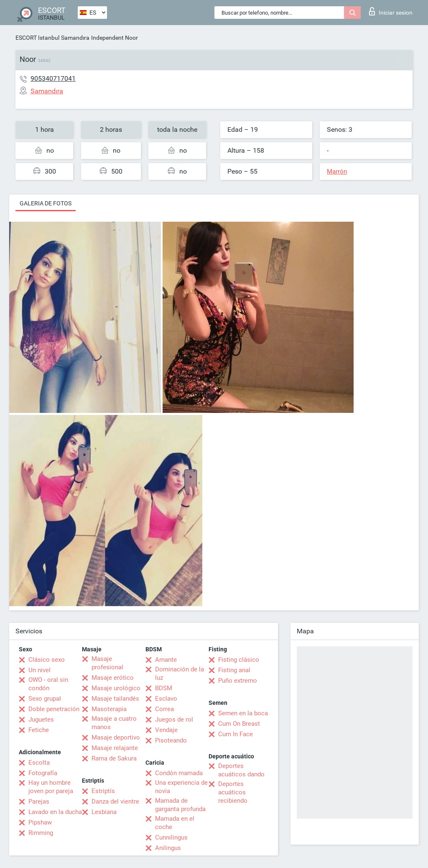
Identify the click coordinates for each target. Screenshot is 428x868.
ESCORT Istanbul (37, 38)
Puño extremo (238, 681)
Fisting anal (234, 670)
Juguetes (41, 719)
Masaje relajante (115, 748)
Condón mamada (179, 773)
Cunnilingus (171, 837)
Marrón (337, 172)
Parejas (39, 801)
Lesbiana (104, 812)
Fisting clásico (239, 660)
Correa (164, 709)
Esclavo (166, 699)
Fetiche (39, 730)
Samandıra (75, 38)
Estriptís (103, 791)
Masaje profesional (107, 663)
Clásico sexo (47, 660)
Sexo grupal (45, 699)
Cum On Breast (239, 724)
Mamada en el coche (175, 823)
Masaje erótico (113, 678)
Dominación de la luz (180, 673)
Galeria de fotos (46, 203)
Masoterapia (109, 709)
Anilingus (168, 848)
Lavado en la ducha (55, 812)
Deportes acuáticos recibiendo (233, 792)
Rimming (41, 833)
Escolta (39, 763)
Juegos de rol (174, 719)
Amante (166, 660)
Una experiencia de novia (181, 787)
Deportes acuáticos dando (241, 770)
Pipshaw (40, 822)
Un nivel (39, 670)
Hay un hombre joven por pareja (51, 787)
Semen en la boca (243, 713)
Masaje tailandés (115, 699)
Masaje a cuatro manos (114, 723)
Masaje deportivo (116, 737)
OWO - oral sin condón (48, 684)
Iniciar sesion (391, 11)
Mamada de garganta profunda (180, 805)
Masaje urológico (116, 688)
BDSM (164, 688)
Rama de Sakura (114, 758)
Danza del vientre (115, 801)
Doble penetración (54, 709)
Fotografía (43, 773)
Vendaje (166, 730)
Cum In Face (236, 734)
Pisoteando (171, 740)
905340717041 (53, 78)
